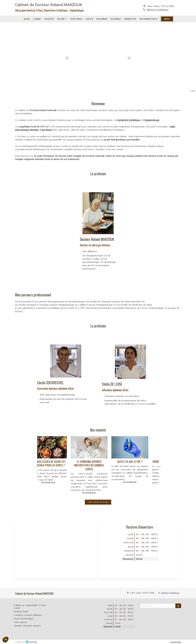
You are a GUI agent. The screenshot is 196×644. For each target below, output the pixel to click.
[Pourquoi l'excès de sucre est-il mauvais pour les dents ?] (57, 447)
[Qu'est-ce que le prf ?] (139, 447)
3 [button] (194, 91)
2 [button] (192, 91)
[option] (98, 58)
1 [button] (190, 91)
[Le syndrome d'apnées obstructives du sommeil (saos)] (98, 447)
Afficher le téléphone (157, 10)
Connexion (175, 642)
